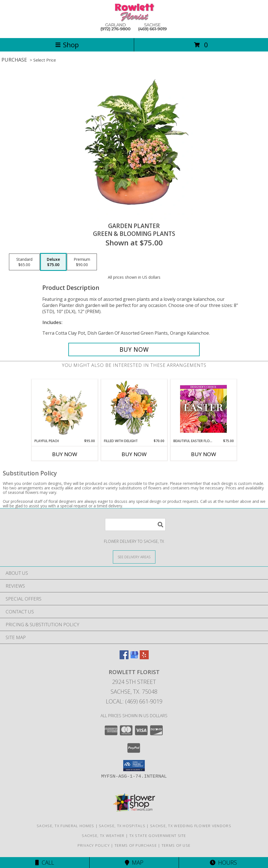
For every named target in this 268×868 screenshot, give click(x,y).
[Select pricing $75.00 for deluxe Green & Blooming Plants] (53, 262)
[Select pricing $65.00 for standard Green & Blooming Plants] (24, 262)
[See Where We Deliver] (134, 557)
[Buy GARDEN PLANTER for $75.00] (134, 349)
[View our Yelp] (144, 657)
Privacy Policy (94, 845)
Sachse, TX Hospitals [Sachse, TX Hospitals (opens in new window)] (122, 826)
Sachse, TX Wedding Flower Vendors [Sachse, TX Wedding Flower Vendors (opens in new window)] (191, 826)
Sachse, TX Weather (103, 836)
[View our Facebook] (124, 657)
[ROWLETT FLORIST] (134, 30)
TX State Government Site (158, 836)
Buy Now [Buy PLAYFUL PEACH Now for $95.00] (65, 454)
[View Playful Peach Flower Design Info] (65, 409)
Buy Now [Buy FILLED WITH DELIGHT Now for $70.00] (134, 454)
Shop (67, 45)
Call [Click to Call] (45, 863)
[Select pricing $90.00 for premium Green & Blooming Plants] (82, 262)
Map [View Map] (134, 863)
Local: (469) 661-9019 (134, 701)
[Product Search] (135, 525)
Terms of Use (176, 845)
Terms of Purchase (136, 845)
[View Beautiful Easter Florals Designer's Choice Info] (203, 409)
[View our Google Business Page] (134, 657)
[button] (134, 766)
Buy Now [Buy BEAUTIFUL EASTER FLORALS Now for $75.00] (204, 454)
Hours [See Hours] (223, 863)
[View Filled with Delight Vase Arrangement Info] (134, 409)
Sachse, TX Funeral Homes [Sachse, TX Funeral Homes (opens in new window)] (65, 826)
